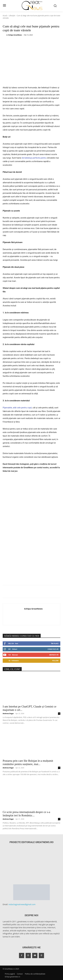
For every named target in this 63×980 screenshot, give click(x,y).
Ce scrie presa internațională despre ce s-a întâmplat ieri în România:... (26, 814)
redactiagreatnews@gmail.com (22, 904)
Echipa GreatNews (15, 35)
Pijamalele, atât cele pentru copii (17, 408)
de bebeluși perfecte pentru (34, 158)
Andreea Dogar (8, 713)
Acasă (5, 16)
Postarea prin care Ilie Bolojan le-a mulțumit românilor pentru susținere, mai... (28, 762)
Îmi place (55, 643)
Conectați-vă (53, 649)
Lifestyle (12, 16)
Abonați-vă (54, 655)
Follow (55, 661)
